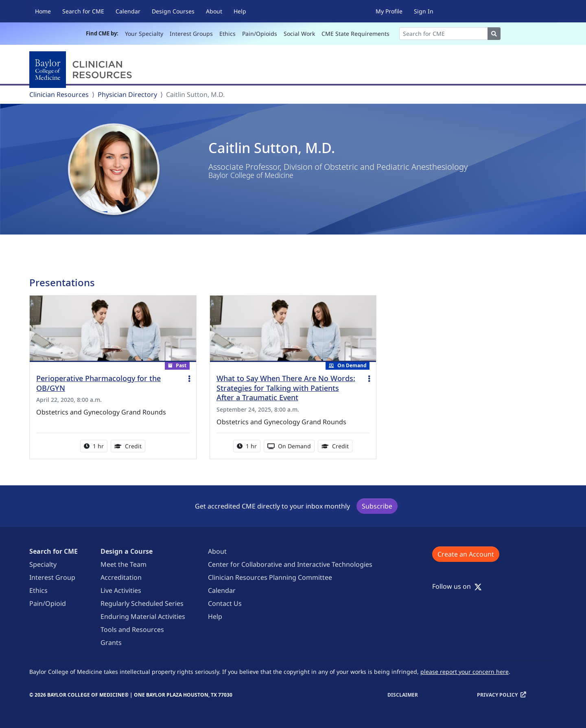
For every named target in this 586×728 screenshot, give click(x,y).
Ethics (227, 34)
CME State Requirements (355, 34)
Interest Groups (191, 34)
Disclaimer (403, 695)
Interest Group (52, 577)
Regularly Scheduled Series (142, 603)
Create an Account (466, 554)
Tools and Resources (132, 629)
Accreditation (121, 577)
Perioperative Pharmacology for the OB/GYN (98, 383)
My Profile (389, 11)
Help (240, 11)
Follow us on (457, 586)
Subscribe (377, 506)
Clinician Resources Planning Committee (270, 577)
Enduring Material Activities (143, 616)
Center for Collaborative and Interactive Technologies (290, 564)
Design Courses (173, 11)
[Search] (444, 34)
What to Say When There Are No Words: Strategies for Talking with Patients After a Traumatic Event (286, 388)
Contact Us (225, 603)
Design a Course (127, 551)
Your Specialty (144, 34)
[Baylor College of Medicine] (82, 70)
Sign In (424, 11)
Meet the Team (124, 564)
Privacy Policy (497, 695)
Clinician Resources (59, 94)
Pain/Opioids (260, 34)
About (214, 11)
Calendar (128, 11)
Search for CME (83, 11)
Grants (111, 642)
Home (43, 11)
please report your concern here (465, 672)
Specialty (43, 564)
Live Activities (121, 590)
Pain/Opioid (48, 603)
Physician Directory (127, 94)
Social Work (299, 34)
